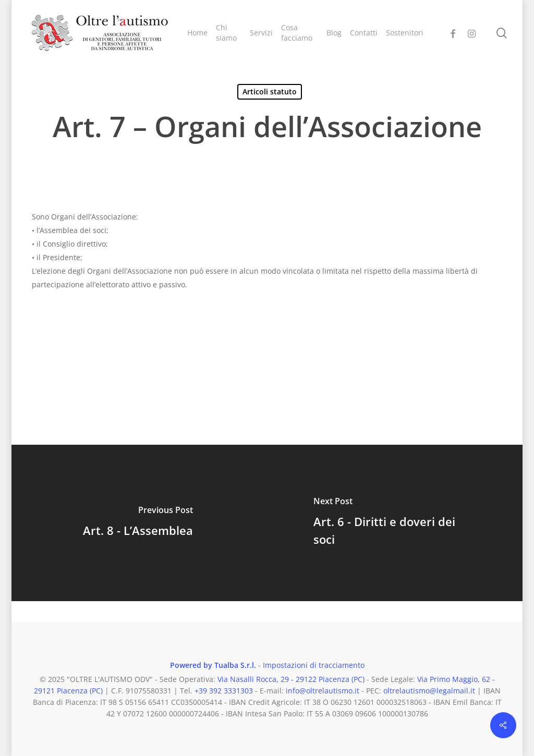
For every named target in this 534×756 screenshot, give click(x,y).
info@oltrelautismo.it (323, 691)
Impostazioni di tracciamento (314, 665)
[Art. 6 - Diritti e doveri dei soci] (396, 523)
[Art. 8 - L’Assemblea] (138, 523)
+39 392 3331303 (224, 691)
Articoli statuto (270, 92)
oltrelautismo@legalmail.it (429, 691)
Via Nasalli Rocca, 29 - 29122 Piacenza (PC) (291, 679)
